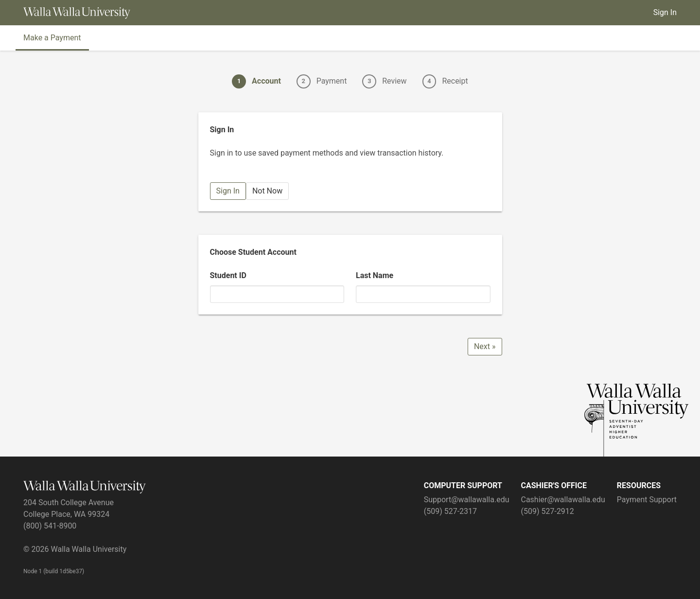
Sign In (665, 12)
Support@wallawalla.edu (467, 500)
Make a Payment (52, 38)
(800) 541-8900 (50, 526)
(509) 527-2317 (450, 511)
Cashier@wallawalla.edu (563, 500)
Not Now (267, 191)
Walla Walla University (88, 549)
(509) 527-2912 (547, 511)
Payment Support (647, 500)
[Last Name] (423, 294)
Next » (485, 346)
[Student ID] (277, 294)
